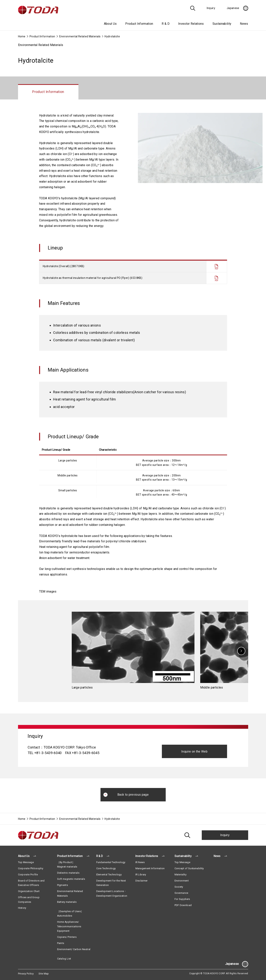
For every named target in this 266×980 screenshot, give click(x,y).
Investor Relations (147, 856)
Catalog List (64, 959)
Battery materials (67, 902)
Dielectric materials (68, 873)
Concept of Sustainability (189, 868)
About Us (24, 856)
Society (179, 887)
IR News (140, 862)
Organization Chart (29, 891)
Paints (61, 943)
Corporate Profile (28, 875)
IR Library (141, 875)
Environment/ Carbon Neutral (74, 949)
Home (22, 36)
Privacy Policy (26, 974)
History (22, 908)
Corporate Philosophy (31, 868)
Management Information (150, 868)
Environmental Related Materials (80, 36)
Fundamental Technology (111, 862)
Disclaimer (142, 881)
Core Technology (106, 868)
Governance (181, 893)
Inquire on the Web (194, 751)
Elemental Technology (109, 875)
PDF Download (183, 905)
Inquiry (225, 835)
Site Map (44, 974)
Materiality (181, 875)
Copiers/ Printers (67, 937)
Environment (182, 881)
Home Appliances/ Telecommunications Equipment (69, 926)
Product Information (42, 36)
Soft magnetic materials (71, 879)
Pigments (63, 885)
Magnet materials (67, 867)
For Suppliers (182, 899)
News (244, 24)
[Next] (241, 651)
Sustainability (183, 856)
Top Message (26, 862)
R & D (100, 856)
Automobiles (65, 916)
